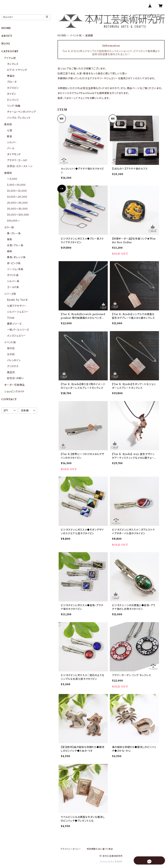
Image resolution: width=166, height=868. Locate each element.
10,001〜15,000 (17, 191)
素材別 (8, 124)
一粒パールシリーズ (18, 330)
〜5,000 (12, 179)
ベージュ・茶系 (15, 269)
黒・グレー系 (14, 233)
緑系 (10, 251)
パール (11, 148)
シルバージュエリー (18, 312)
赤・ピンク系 (14, 263)
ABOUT (7, 36)
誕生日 (11, 372)
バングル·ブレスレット (19, 118)
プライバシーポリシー (71, 849)
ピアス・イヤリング (17, 70)
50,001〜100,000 (18, 215)
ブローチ (12, 82)
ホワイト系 (13, 275)
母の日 (11, 348)
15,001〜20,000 (17, 197)
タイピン (12, 94)
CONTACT (9, 399)
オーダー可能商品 (14, 385)
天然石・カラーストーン (20, 166)
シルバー (12, 142)
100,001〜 (13, 221)
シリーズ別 (10, 294)
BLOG (6, 44)
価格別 (8, 173)
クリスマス (13, 366)
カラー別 (9, 227)
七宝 (10, 130)
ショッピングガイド (14, 392)
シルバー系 (13, 281)
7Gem (11, 318)
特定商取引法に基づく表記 (100, 849)
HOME (62, 36)
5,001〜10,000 (16, 185)
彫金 (10, 136)
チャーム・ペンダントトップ (21, 112)
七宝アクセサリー (17, 306)
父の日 (11, 354)
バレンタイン (14, 360)
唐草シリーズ (14, 324)
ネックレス (13, 64)
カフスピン (13, 88)
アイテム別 (10, 58)
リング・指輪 (14, 106)
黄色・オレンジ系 (16, 257)
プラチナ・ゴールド (17, 160)
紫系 (10, 239)
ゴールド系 (13, 287)
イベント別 (76, 36)
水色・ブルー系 (15, 245)
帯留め (11, 76)
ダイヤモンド (14, 154)
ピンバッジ (13, 100)
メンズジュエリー (16, 336)
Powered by (111, 862)
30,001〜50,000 (17, 209)
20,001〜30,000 (17, 203)
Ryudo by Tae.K (17, 300)
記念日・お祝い (15, 378)
